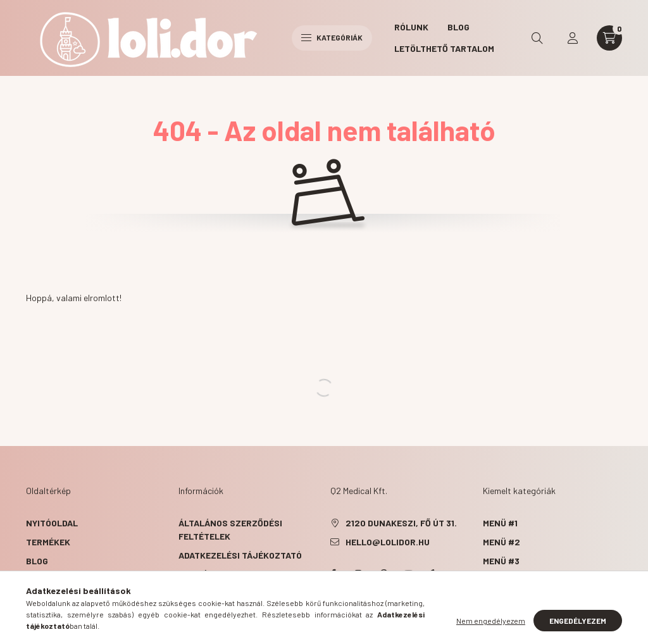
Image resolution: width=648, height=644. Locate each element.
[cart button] (609, 38)
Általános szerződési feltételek (230, 529)
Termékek (49, 542)
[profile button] (573, 38)
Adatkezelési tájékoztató (240, 555)
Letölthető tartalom (444, 48)
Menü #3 (501, 561)
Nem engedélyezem (491, 621)
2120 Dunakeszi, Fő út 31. (401, 523)
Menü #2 (502, 542)
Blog (458, 27)
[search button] (537, 38)
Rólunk (411, 27)
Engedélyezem (578, 621)
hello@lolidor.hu (388, 542)
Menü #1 (500, 523)
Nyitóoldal (52, 523)
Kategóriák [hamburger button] (332, 37)
